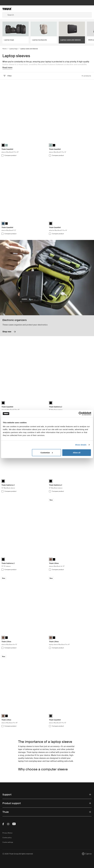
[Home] (17, 9)
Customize (47, 452)
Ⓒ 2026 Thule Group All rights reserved (18, 854)
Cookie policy (7, 838)
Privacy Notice (7, 833)
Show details (81, 445)
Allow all (77, 452)
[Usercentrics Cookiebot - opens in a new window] (80, 414)
